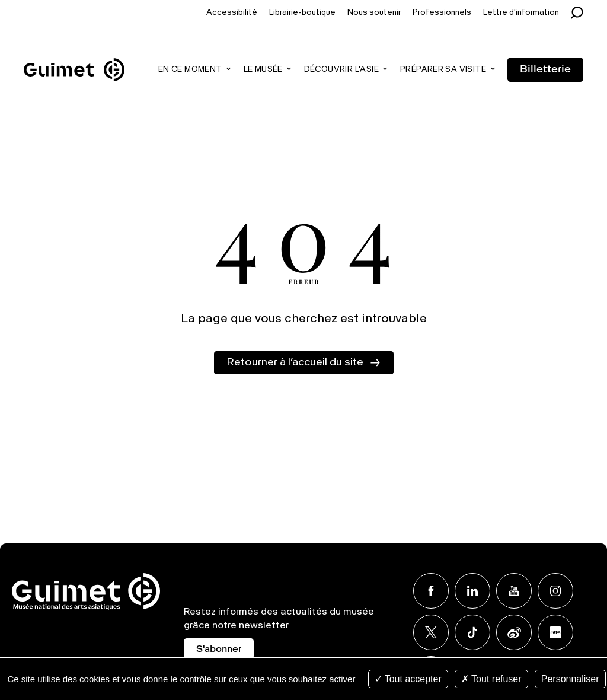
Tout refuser (491, 679)
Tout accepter (408, 679)
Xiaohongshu (555, 632)
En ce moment (190, 70)
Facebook (431, 591)
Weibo (514, 632)
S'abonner (219, 650)
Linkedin (472, 591)
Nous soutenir (374, 13)
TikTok (472, 632)
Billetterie (545, 69)
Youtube (514, 591)
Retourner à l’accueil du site (295, 362)
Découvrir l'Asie (341, 70)
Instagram (555, 591)
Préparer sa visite (443, 70)
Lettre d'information (521, 13)
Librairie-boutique (302, 13)
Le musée (263, 70)
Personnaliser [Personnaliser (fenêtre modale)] (570, 679)
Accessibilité (232, 13)
